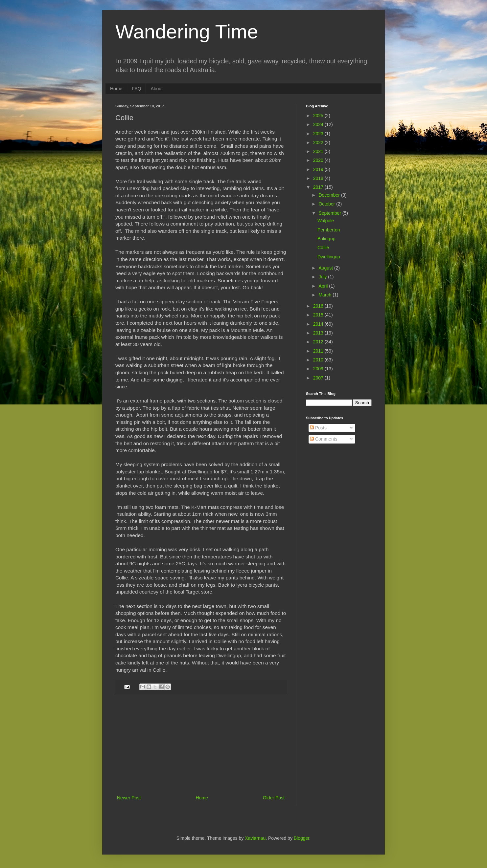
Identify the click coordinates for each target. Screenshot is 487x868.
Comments (324, 439)
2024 (319, 124)
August (326, 268)
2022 (319, 142)
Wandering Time (187, 32)
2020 (319, 160)
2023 (319, 134)
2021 (319, 151)
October (327, 204)
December (330, 195)
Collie (323, 248)
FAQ (136, 89)
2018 (319, 178)
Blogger (301, 838)
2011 (319, 351)
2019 (319, 169)
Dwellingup (329, 257)
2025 (319, 116)
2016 (319, 306)
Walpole (326, 221)
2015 (319, 315)
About (157, 89)
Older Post (274, 798)
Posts (318, 428)
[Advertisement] (201, 745)
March (325, 295)
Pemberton (329, 230)
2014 (319, 324)
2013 (319, 333)
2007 (319, 378)
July (323, 277)
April (324, 286)
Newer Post (129, 798)
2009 (319, 369)
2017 (319, 187)
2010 (319, 360)
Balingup (326, 239)
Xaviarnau (255, 838)
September (330, 213)
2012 (319, 342)
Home (116, 89)
